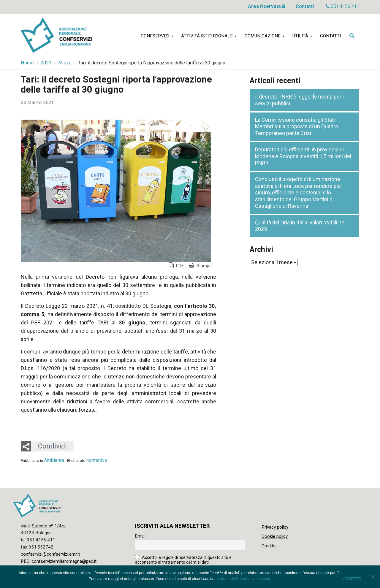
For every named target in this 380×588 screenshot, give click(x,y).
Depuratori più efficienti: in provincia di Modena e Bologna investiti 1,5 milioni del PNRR (303, 156)
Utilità (302, 36)
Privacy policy (275, 527)
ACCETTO (352, 579)
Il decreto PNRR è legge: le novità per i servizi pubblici (299, 100)
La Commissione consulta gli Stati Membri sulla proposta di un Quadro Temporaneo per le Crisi (297, 126)
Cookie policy (275, 536)
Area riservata (266, 6)
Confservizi (157, 36)
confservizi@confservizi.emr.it (50, 554)
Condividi (52, 446)
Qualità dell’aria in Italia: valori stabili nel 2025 (300, 226)
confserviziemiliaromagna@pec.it (64, 561)
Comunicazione (265, 36)
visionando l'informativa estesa (243, 579)
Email (140, 536)
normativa (97, 460)
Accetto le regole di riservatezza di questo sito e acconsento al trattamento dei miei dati (183, 560)
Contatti (305, 6)
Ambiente (54, 460)
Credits (269, 546)
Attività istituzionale (209, 36)
